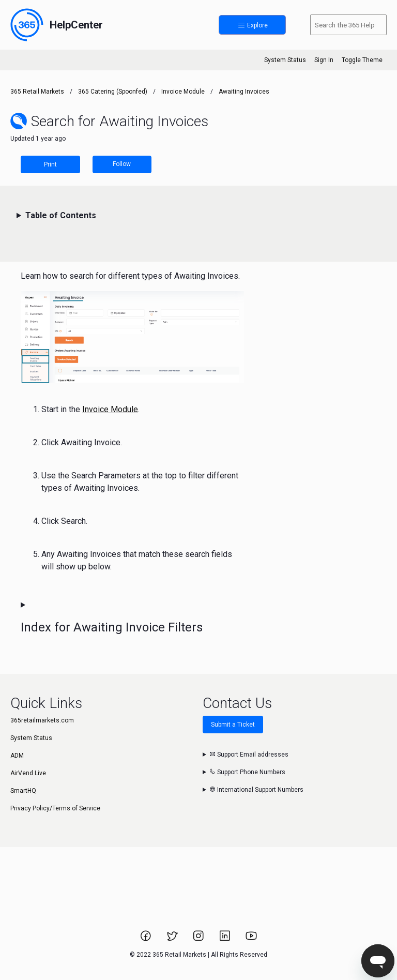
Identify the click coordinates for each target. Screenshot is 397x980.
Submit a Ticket (233, 725)
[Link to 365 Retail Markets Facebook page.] (147, 939)
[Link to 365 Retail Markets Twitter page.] (173, 939)
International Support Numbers (256, 790)
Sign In (324, 60)
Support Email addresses (249, 755)
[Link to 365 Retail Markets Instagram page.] (199, 939)
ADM (17, 756)
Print (50, 164)
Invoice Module (183, 92)
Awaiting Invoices (244, 92)
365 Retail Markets (37, 92)
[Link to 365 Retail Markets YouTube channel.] (251, 939)
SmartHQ (23, 791)
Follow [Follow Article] (122, 164)
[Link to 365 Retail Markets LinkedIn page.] (226, 939)
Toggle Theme (362, 60)
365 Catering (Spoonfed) (113, 92)
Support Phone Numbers (247, 772)
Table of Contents (61, 215)
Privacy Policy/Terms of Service (55, 808)
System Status (285, 60)
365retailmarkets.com (42, 720)
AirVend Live (28, 773)
